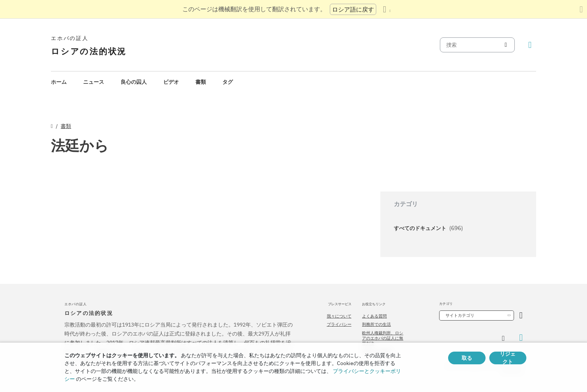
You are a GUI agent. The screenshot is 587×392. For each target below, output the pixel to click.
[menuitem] (59, 82)
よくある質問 (374, 316)
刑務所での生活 (376, 324)
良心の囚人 (134, 82)
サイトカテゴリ (460, 315)
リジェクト (508, 358)
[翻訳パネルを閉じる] (581, 9)
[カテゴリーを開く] (521, 316)
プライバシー (339, 324)
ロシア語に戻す (353, 9)
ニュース (94, 82)
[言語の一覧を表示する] (387, 9)
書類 (201, 82)
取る (467, 358)
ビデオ (171, 82)
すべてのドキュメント (428, 228)
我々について (339, 316)
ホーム (59, 82)
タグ (228, 82)
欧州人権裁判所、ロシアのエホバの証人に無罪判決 (383, 338)
